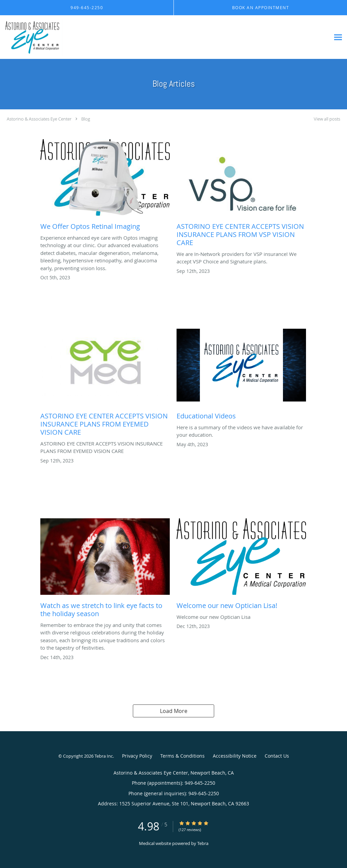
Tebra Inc (104, 756)
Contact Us (277, 756)
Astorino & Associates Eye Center (39, 119)
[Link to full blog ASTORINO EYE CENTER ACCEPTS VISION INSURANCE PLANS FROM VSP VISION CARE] (241, 195)
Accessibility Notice (235, 756)
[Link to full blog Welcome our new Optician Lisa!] (241, 566)
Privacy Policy (137, 756)
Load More (174, 711)
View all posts (327, 119)
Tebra (203, 843)
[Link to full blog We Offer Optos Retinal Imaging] (105, 187)
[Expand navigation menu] (338, 37)
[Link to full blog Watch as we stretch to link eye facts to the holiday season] (105, 570)
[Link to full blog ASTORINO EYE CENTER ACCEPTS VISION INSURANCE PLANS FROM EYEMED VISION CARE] (105, 384)
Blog (86, 119)
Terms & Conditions (182, 756)
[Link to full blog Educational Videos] (241, 376)
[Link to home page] (78, 37)
